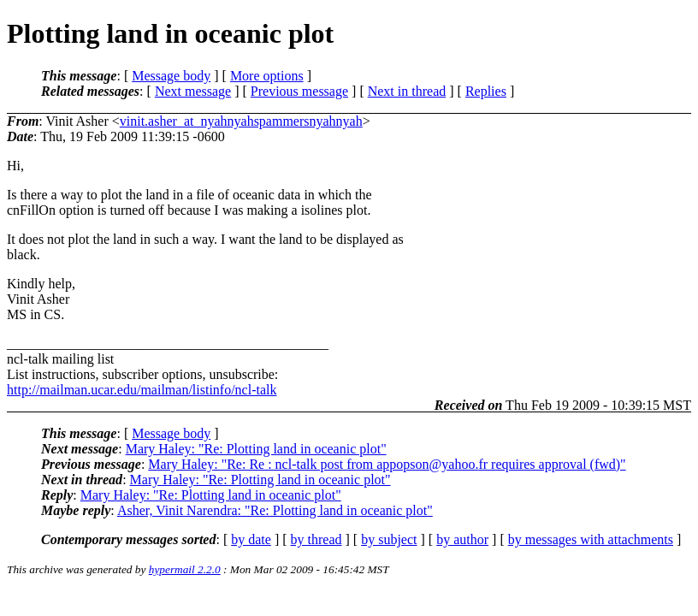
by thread (316, 539)
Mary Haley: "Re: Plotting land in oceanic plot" (256, 449)
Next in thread (407, 91)
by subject (389, 539)
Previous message (299, 91)
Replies (486, 91)
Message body (171, 76)
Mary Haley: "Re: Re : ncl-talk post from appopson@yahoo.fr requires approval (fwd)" (387, 464)
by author (462, 539)
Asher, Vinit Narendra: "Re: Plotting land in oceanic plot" (275, 510)
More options (267, 76)
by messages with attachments (591, 539)
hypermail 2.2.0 (185, 569)
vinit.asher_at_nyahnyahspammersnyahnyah (241, 121)
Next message (193, 91)
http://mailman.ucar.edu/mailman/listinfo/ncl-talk (142, 390)
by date (251, 539)
